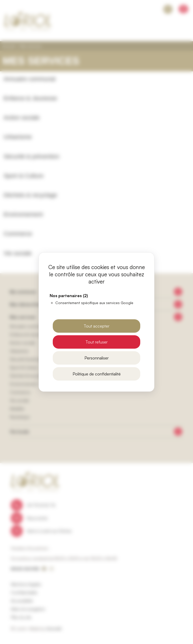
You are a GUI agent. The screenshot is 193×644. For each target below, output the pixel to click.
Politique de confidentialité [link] (97, 374)
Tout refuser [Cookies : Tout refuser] (97, 342)
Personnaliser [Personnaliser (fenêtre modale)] (97, 358)
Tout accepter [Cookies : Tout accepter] (97, 326)
